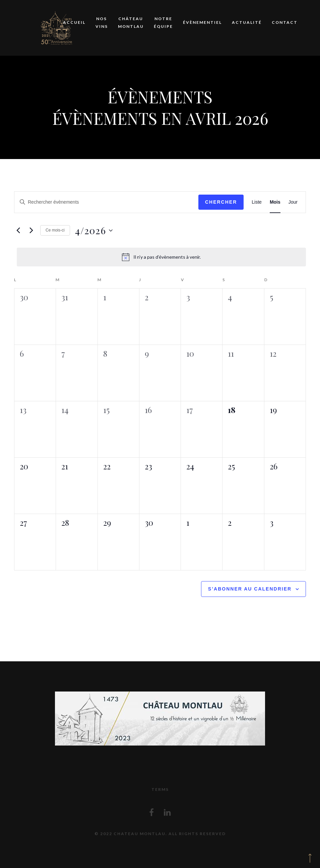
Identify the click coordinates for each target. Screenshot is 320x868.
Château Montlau (131, 22)
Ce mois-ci (55, 230)
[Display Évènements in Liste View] (257, 202)
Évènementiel (202, 22)
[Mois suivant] (31, 231)
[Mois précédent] (18, 231)
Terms (160, 789)
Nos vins (102, 22)
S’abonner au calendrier (250, 589)
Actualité (247, 22)
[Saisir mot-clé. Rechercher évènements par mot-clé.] (106, 202)
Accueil (74, 22)
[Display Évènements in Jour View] (293, 202)
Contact (285, 22)
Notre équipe (163, 22)
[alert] (161, 257)
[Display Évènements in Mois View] (275, 202)
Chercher (221, 202)
